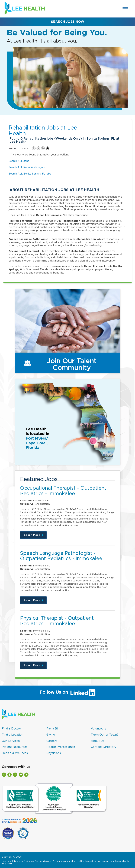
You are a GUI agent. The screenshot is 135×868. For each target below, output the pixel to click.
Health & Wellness (15, 753)
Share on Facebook (34, 148)
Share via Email (47, 148)
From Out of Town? (105, 735)
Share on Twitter (38, 148)
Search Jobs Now (68, 22)
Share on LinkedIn (43, 148)
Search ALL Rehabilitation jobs (27, 167)
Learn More (35, 536)
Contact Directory (104, 747)
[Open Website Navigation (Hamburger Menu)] (125, 9)
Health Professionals (61, 747)
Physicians (54, 753)
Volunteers (99, 728)
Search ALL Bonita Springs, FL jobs (30, 174)
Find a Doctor (11, 728)
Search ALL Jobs (19, 161)
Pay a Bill (53, 728)
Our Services (11, 741)
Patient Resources (15, 747)
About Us (97, 741)
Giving (51, 735)
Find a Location (13, 735)
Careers (52, 741)
